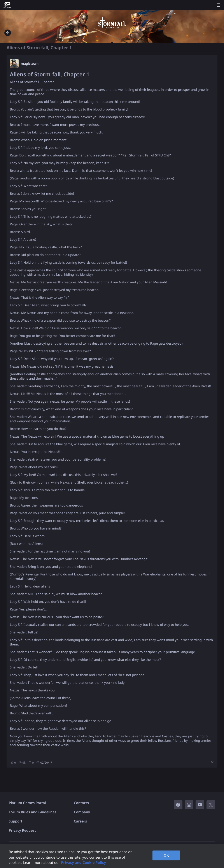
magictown (30, 64)
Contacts (81, 803)
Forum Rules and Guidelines (33, 812)
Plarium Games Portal (27, 803)
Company (82, 812)
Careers (80, 821)
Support (16, 821)
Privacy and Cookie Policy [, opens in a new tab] (83, 863)
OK (166, 855)
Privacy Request (22, 830)
